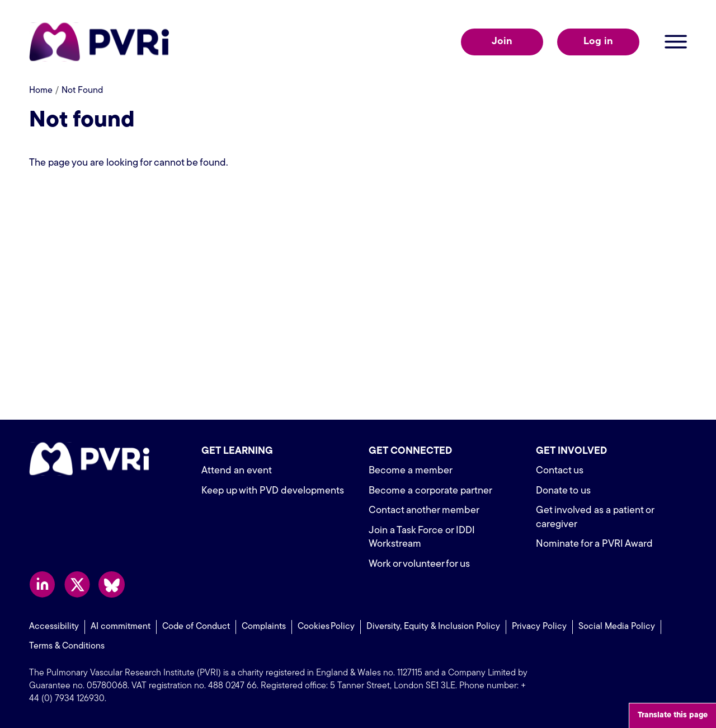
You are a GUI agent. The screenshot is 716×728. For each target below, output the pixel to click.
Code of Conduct (196, 627)
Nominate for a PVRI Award (594, 544)
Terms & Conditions (67, 646)
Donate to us (563, 491)
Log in (598, 42)
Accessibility (54, 627)
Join (502, 42)
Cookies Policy (326, 627)
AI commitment (121, 627)
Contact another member (424, 511)
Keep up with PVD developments (273, 491)
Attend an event (237, 471)
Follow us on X (77, 584)
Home (41, 91)
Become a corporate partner (430, 491)
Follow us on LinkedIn (42, 584)
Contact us (560, 471)
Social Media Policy (617, 627)
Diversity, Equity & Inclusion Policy (433, 627)
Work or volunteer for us (419, 564)
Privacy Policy (539, 627)
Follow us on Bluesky (112, 584)
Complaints (264, 627)
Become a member (411, 471)
